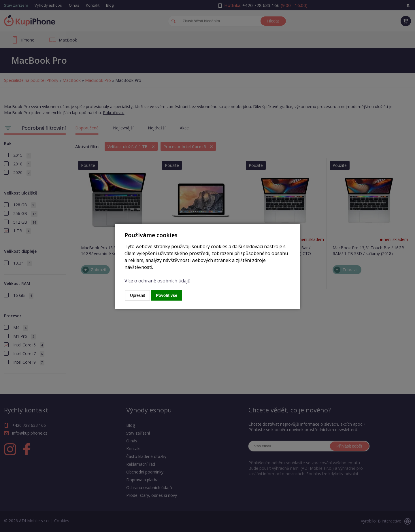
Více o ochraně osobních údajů (157, 281)
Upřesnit (137, 295)
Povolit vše (167, 295)
